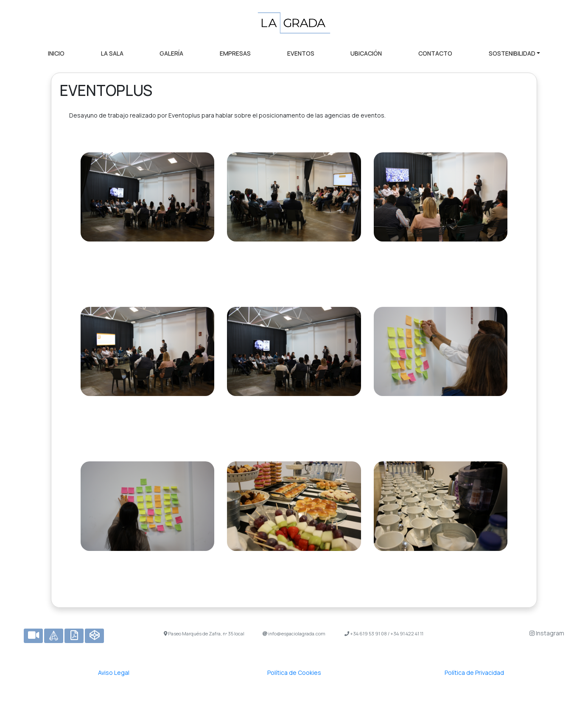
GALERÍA (171, 53)
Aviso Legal (114, 673)
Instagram (547, 633)
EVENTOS (301, 53)
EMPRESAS (235, 53)
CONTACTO (435, 53)
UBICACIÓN (366, 53)
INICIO (56, 53)
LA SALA (112, 53)
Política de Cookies (294, 673)
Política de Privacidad (474, 673)
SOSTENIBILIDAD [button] (512, 53)
